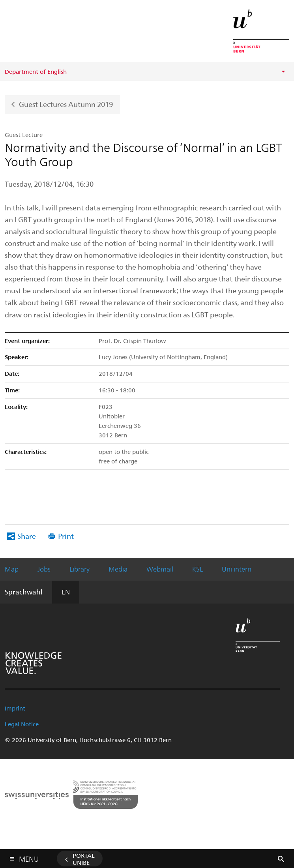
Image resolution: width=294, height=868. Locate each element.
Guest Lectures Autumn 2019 (66, 104)
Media (118, 569)
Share (27, 536)
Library (80, 569)
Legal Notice (22, 724)
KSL (198, 569)
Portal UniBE (84, 859)
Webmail (160, 569)
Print (66, 536)
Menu (29, 857)
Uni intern (237, 569)
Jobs (44, 569)
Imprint (15, 708)
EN (66, 592)
